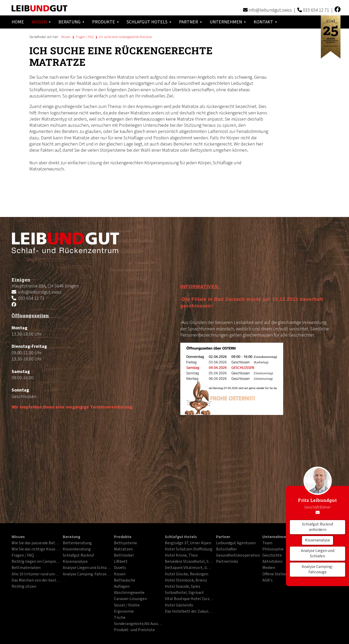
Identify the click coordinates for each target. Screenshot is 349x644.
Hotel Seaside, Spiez (183, 587)
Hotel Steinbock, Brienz (186, 580)
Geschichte (272, 556)
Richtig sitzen (24, 587)
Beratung (71, 22)
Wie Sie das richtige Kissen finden (36, 549)
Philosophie (273, 549)
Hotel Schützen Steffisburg (189, 549)
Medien (269, 568)
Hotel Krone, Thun (181, 556)
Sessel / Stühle (127, 605)
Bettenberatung (77, 543)
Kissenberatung (77, 549)
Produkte (105, 22)
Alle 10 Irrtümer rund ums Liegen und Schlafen (36, 574)
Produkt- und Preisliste (134, 630)
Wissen (41, 22)
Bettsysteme (126, 543)
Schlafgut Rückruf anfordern (317, 527)
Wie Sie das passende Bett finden (36, 543)
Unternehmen (228, 22)
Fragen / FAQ (85, 37)
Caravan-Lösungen (130, 599)
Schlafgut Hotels (149, 22)
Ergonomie (124, 612)
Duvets (120, 568)
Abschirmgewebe (129, 593)
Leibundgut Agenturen (236, 543)
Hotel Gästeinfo (179, 605)
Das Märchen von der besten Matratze (36, 580)
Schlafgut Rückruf (78, 556)
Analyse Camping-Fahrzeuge (318, 569)
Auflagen (122, 587)
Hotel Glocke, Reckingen (187, 574)
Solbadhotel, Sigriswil (184, 593)
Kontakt (265, 22)
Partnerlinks (227, 562)
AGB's (267, 580)
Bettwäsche (125, 580)
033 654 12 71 (316, 10)
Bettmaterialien (26, 568)
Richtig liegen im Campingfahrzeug (36, 562)
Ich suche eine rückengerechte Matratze (125, 37)
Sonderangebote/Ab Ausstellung (138, 624)
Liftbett (121, 562)
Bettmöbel (124, 556)
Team (267, 543)
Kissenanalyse (317, 540)
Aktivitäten (272, 562)
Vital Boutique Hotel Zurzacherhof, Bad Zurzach (189, 599)
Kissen (120, 574)
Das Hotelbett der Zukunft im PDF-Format (189, 612)
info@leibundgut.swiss (270, 10)
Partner (190, 22)
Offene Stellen (275, 574)
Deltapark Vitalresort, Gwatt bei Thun (189, 568)
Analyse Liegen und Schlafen (318, 554)
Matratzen (123, 549)
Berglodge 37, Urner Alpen (188, 543)
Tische (120, 618)
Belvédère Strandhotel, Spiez (189, 562)
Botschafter (226, 549)
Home (18, 22)
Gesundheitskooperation (238, 556)
